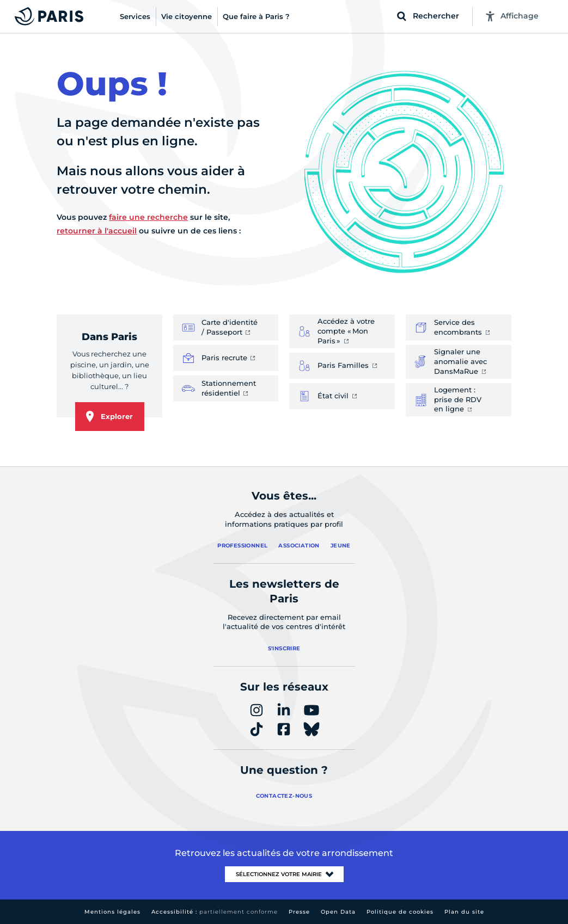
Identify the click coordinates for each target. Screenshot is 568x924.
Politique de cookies (400, 912)
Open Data (338, 912)
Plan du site (464, 912)
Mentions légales (112, 912)
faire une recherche (148, 217)
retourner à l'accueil (97, 231)
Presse (299, 912)
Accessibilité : (215, 912)
